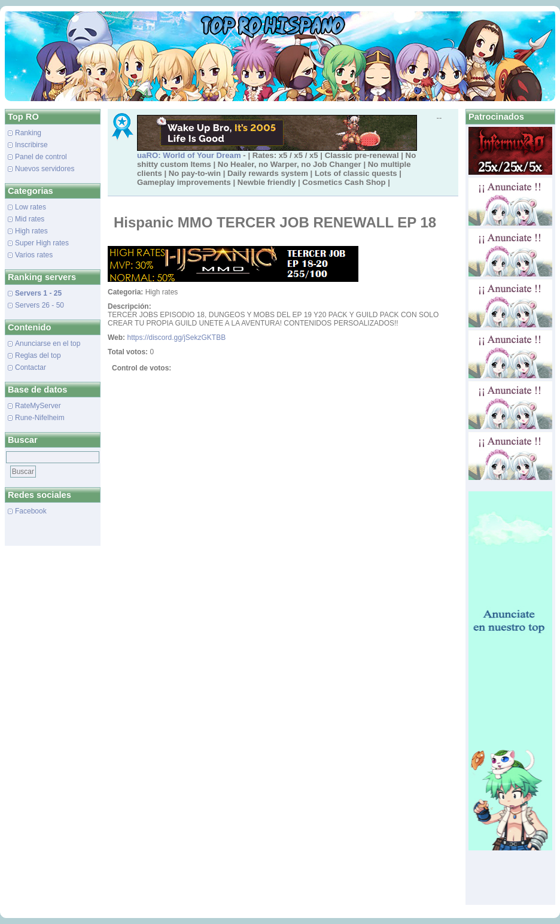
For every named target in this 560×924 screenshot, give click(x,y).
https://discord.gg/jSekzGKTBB (176, 338)
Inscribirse (31, 145)
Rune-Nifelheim (40, 418)
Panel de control (41, 157)
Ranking (28, 133)
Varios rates (34, 255)
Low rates (31, 207)
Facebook (31, 511)
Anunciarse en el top (48, 344)
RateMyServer (38, 406)
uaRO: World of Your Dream (189, 155)
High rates (31, 231)
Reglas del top (38, 355)
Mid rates (30, 219)
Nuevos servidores (45, 169)
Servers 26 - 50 (39, 305)
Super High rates (42, 243)
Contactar (31, 367)
